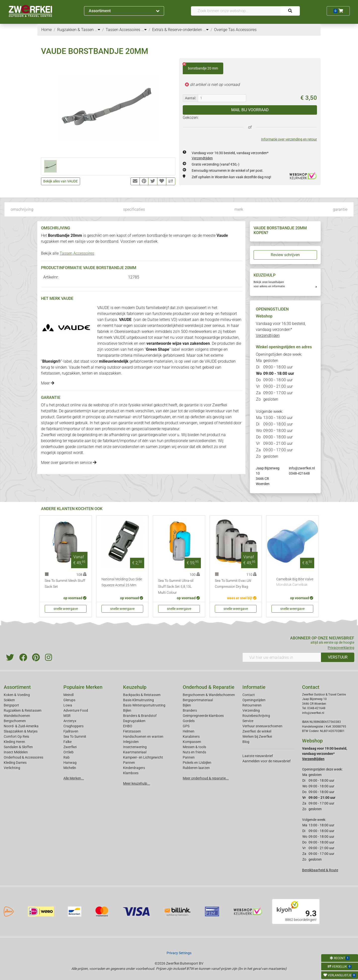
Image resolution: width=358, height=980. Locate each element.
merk (239, 209)
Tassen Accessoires (77, 253)
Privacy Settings (179, 953)
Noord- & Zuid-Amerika (21, 726)
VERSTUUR (338, 657)
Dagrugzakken (134, 721)
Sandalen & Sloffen (18, 747)
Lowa (68, 705)
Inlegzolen (131, 742)
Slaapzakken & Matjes (21, 731)
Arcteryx (70, 721)
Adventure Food (76, 710)
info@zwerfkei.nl (302, 468)
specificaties (134, 209)
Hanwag (70, 763)
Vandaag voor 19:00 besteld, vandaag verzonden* (325, 754)
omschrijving (22, 209)
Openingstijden (254, 700)
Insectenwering (135, 747)
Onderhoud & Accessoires (23, 757)
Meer (48, 383)
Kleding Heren (14, 742)
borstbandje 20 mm (200, 67)
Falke (67, 742)
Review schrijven (285, 255)
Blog (246, 742)
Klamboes (131, 773)
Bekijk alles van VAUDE (61, 181)
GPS (186, 726)
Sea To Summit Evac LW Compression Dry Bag (233, 584)
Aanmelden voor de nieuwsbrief (267, 761)
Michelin (70, 768)
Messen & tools (194, 747)
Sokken (9, 700)
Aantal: (190, 98)
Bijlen (127, 710)
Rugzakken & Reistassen (23, 710)
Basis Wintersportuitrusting (144, 705)
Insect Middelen (16, 752)
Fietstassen (132, 731)
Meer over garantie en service (69, 463)
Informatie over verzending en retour (289, 139)
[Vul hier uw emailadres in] (282, 657)
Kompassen (192, 742)
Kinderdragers (134, 768)
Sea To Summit (75, 736)
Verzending (251, 710)
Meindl (68, 695)
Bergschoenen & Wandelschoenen (209, 695)
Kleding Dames (15, 763)
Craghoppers (73, 726)
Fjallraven (71, 731)
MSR (67, 716)
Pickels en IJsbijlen (197, 763)
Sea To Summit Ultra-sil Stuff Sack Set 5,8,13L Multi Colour (176, 587)
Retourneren (252, 705)
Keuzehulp (135, 687)
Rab (67, 757)
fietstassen (51, 373)
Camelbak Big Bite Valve (295, 582)
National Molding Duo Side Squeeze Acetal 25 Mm (122, 582)
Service (248, 721)
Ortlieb (68, 752)
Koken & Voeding (17, 695)
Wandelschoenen (17, 716)
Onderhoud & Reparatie (209, 687)
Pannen (189, 757)
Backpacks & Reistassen (142, 695)
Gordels (189, 721)
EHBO (128, 726)
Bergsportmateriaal (198, 700)
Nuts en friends (194, 752)
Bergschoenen (15, 721)
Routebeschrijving (256, 716)
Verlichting (12, 768)
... (97, 30)
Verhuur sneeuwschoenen (262, 726)
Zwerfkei (70, 747)
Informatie (254, 687)
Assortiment (124, 11)
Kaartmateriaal (135, 752)
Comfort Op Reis (16, 736)
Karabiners (191, 736)
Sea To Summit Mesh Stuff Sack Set (65, 584)
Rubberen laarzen (196, 768)
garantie (340, 209)
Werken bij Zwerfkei (257, 736)
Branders (190, 710)
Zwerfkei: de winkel (257, 731)
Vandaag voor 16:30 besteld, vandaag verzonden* (281, 330)
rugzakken (71, 373)
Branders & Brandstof (140, 716)
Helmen (189, 731)
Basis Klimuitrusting (138, 700)
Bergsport (11, 705)
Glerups (69, 700)
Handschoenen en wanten (143, 736)
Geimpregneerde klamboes (203, 716)
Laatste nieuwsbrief (258, 756)
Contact (249, 695)
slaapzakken (110, 373)
